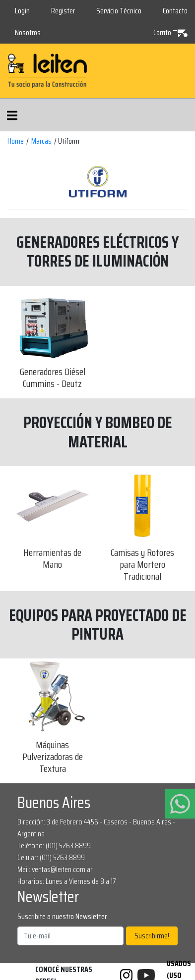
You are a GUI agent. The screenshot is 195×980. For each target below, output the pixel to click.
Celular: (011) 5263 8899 (51, 857)
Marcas (41, 141)
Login (22, 11)
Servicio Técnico (119, 11)
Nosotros (28, 32)
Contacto (175, 11)
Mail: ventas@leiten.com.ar (55, 869)
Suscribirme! (152, 936)
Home (16, 141)
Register (63, 11)
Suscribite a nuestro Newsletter (62, 917)
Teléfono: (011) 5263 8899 (54, 845)
